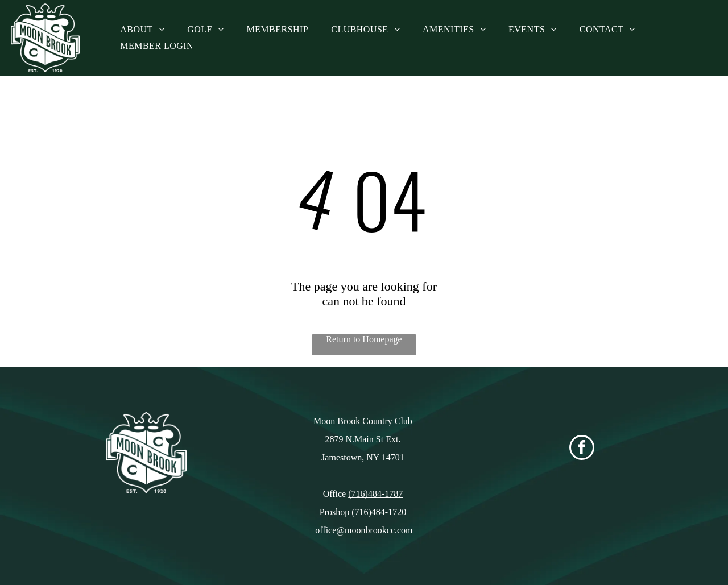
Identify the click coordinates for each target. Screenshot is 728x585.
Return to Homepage (364, 339)
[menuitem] (142, 30)
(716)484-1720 (379, 512)
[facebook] (582, 449)
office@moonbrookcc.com (364, 530)
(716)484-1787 (375, 494)
